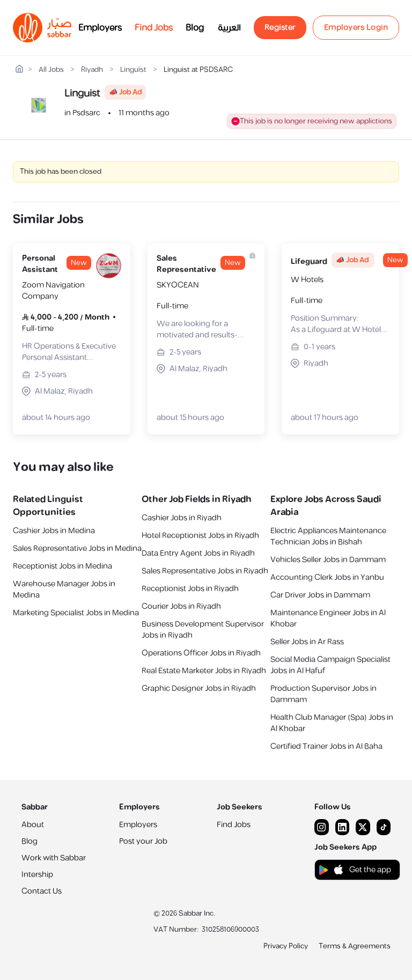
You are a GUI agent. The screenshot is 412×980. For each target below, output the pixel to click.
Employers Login (356, 28)
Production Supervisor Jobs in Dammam (323, 694)
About (33, 825)
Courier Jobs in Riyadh (181, 606)
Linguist (133, 70)
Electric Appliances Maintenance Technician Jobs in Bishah (328, 536)
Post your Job (143, 841)
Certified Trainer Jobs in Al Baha (326, 746)
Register (280, 28)
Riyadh (92, 70)
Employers (100, 28)
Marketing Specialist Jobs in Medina (76, 613)
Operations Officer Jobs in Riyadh (201, 653)
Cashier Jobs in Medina (54, 531)
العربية (229, 28)
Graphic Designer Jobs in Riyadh (199, 688)
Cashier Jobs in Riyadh (182, 518)
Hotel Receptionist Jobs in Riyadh (200, 536)
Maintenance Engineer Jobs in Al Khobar (328, 618)
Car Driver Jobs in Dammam (320, 595)
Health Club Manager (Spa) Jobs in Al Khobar (332, 723)
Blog (195, 28)
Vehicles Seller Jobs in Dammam (328, 560)
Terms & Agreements (355, 946)
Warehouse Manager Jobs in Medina (64, 590)
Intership (37, 875)
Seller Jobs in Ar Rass (307, 642)
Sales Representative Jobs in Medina (77, 548)
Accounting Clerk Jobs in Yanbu (327, 577)
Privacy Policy (286, 946)
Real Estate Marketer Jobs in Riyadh (204, 671)
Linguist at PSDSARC (198, 70)
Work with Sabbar (54, 858)
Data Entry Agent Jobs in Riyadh (198, 553)
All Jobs (51, 70)
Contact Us (42, 891)
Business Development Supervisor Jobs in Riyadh (203, 630)
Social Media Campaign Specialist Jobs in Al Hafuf (330, 665)
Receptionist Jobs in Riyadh (190, 589)
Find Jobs (154, 28)
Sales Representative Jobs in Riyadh (205, 571)
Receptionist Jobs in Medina (62, 566)
